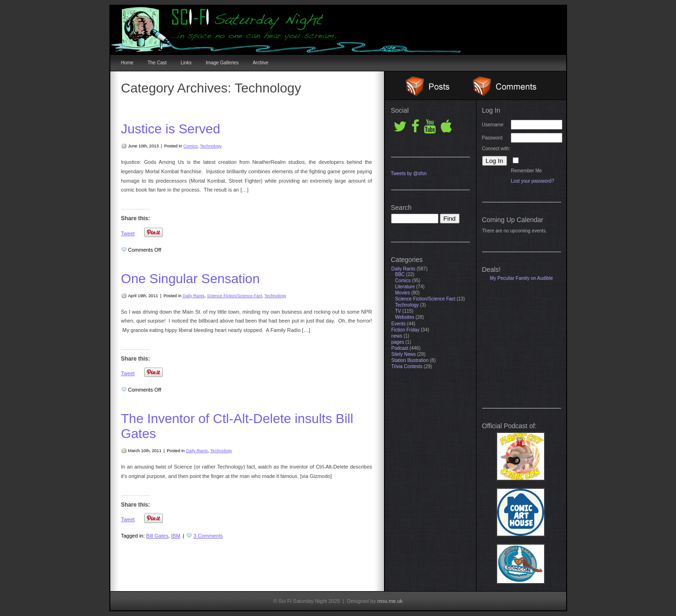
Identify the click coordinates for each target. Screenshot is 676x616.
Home (127, 63)
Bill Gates (157, 536)
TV (398, 311)
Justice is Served (171, 129)
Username (493, 125)
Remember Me (526, 171)
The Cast (157, 63)
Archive (260, 63)
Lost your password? (532, 181)
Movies (403, 293)
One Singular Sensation (191, 279)
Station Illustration (410, 360)
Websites (405, 317)
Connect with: (496, 149)
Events (399, 324)
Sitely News (404, 354)
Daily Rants (194, 296)
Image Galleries (222, 63)
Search (401, 208)
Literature (405, 287)
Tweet (128, 233)
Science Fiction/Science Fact (235, 296)
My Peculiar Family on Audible (522, 278)
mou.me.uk (390, 601)
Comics (190, 146)
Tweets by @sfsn (409, 173)
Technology (211, 146)
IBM (176, 536)
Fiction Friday (406, 330)
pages (398, 342)
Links (186, 63)
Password (492, 138)
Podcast (400, 348)
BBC (400, 274)
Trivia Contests (407, 366)
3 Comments (208, 536)
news (397, 336)
